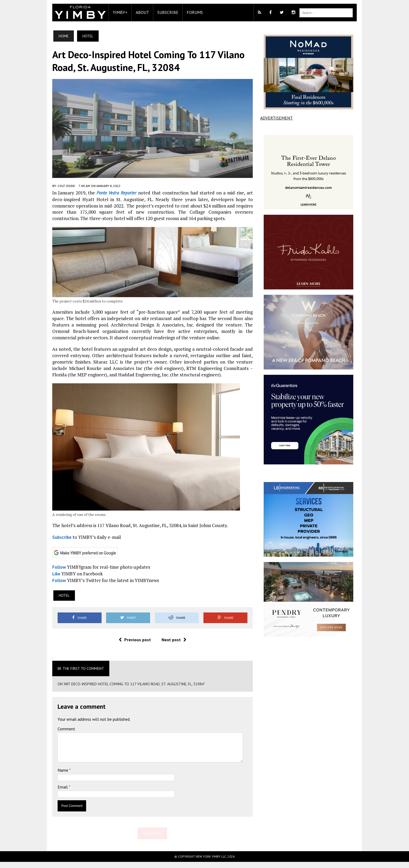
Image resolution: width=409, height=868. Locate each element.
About (137, 12)
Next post (172, 646)
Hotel (59, 602)
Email (58, 793)
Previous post (133, 646)
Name (58, 777)
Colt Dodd (61, 190)
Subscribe (163, 12)
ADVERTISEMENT (278, 118)
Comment (61, 735)
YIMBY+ (115, 12)
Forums (190, 12)
